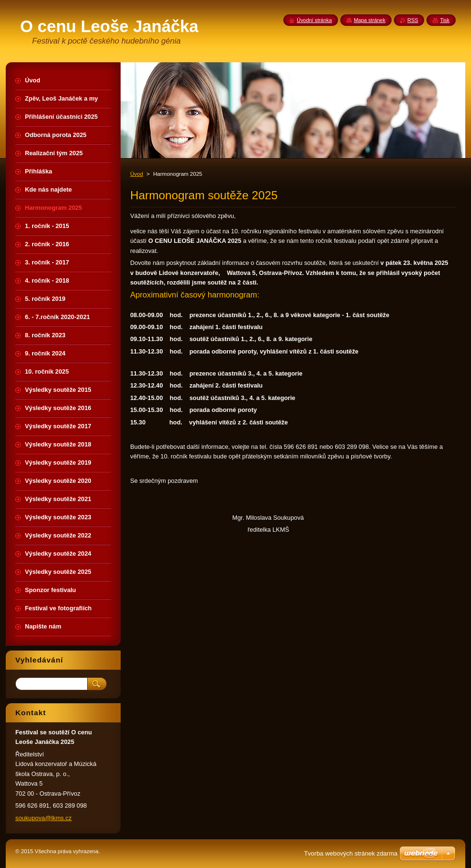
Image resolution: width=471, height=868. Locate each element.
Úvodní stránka (314, 20)
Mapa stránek (370, 20)
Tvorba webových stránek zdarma (351, 853)
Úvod (137, 174)
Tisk (445, 20)
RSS (413, 20)
